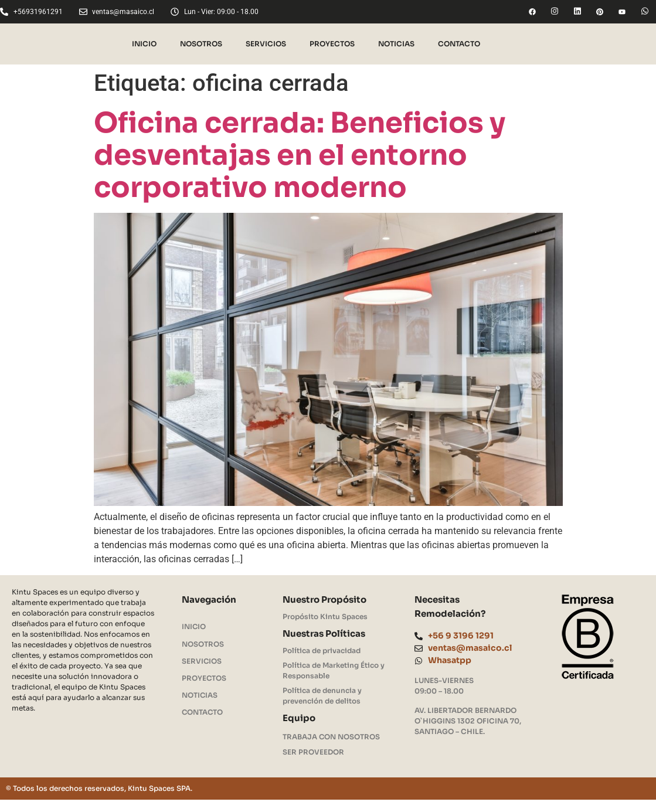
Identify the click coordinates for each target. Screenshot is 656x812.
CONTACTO (459, 44)
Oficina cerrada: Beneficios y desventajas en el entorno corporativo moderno (300, 155)
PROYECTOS (332, 44)
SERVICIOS (266, 44)
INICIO (144, 44)
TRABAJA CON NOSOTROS (332, 737)
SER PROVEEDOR (313, 752)
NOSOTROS (201, 44)
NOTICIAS (396, 44)
